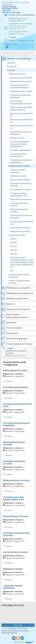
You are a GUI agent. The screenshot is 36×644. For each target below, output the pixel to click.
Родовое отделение (17, 138)
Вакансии (10, 304)
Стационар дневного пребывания (18, 171)
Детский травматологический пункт (21, 223)
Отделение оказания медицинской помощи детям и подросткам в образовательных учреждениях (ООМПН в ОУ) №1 (22, 262)
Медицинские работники (17, 298)
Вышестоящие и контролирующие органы (17, 316)
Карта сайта (18, 625)
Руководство (12, 66)
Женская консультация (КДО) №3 (21, 127)
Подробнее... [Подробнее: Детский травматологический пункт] (9, 417)
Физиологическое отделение (21, 78)
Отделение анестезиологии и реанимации (21, 216)
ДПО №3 (13, 246)
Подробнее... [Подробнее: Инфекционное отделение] (9, 381)
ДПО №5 (13, 254)
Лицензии (11, 63)
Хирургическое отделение (20, 179)
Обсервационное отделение (21, 81)
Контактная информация (17, 339)
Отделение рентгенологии (20, 227)
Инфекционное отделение (20, 231)
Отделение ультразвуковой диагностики (20, 96)
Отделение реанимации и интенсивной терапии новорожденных (20, 144)
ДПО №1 (13, 239)
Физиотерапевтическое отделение (19, 210)
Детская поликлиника (17, 235)
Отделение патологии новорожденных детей (19, 194)
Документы (11, 322)
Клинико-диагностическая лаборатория (19, 276)
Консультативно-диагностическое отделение (21, 102)
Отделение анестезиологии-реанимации (21, 133)
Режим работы (13, 333)
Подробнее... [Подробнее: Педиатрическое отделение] (9, 527)
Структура (11, 70)
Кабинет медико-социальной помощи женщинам (21, 108)
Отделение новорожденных (21, 150)
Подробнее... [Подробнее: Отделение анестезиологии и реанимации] (9, 436)
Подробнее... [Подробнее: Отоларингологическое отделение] (9, 474)
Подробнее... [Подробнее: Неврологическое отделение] (9, 491)
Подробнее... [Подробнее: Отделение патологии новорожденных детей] (9, 510)
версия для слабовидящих (19, 15)
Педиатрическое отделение (20, 189)
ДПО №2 (13, 242)
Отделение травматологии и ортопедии (21, 184)
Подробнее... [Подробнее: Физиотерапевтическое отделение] (9, 455)
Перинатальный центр (17, 74)
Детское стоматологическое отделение (19, 282)
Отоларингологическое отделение (19, 204)
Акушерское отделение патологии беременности (20, 86)
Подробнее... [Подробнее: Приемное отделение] (9, 580)
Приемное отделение (18, 176)
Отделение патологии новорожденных (18, 155)
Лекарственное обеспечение (18, 309)
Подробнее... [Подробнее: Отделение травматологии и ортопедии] (9, 546)
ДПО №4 (13, 250)
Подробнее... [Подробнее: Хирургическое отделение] (9, 563)
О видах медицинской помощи (19, 344)
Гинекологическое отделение (21, 91)
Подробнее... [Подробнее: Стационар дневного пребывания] (9, 599)
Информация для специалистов (20, 293)
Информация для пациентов (18, 288)
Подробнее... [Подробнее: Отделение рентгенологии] (9, 398)
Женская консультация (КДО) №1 (21, 114)
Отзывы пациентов (14, 328)
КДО (12, 271)
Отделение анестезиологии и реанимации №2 (21, 161)
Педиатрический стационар (19, 166)
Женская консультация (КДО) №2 (21, 121)
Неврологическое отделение (21, 199)
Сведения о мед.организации (19, 58)
